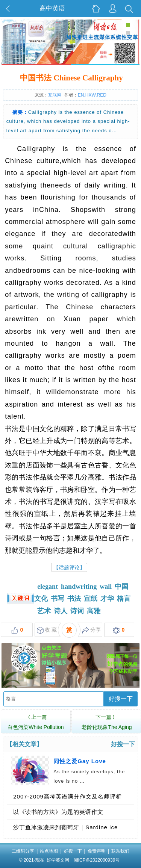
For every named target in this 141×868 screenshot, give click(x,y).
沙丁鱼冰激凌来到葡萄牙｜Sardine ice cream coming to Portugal (65, 829)
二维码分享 (23, 851)
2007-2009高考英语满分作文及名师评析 (67, 796)
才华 (107, 599)
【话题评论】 (69, 567)
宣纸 (91, 599)
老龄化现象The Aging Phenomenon (107, 726)
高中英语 (52, 8)
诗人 (61, 611)
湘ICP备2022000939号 (97, 860)
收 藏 (47, 630)
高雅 (94, 611)
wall (106, 587)
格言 (124, 599)
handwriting (79, 587)
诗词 (77, 611)
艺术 (44, 611)
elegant (48, 587)
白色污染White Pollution (36, 721)
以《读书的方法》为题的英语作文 (58, 812)
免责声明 (97, 851)
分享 (92, 630)
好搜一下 (121, 699)
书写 (58, 599)
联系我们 (120, 851)
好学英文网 (58, 860)
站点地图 (49, 851)
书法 (74, 599)
